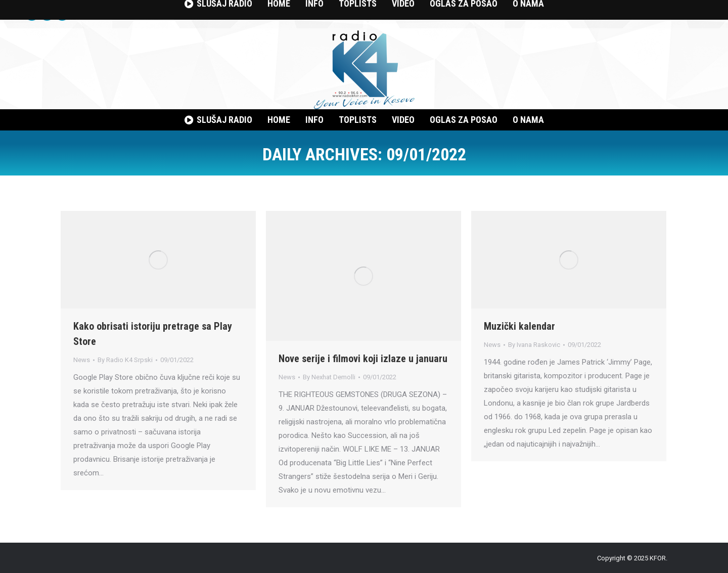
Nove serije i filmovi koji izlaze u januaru (363, 359)
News (82, 360)
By (125, 360)
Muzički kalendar (519, 326)
